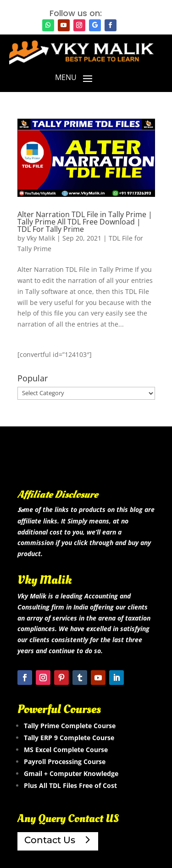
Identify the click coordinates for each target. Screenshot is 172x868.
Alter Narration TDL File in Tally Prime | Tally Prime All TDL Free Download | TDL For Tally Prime (85, 222)
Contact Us (50, 840)
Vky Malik (41, 238)
